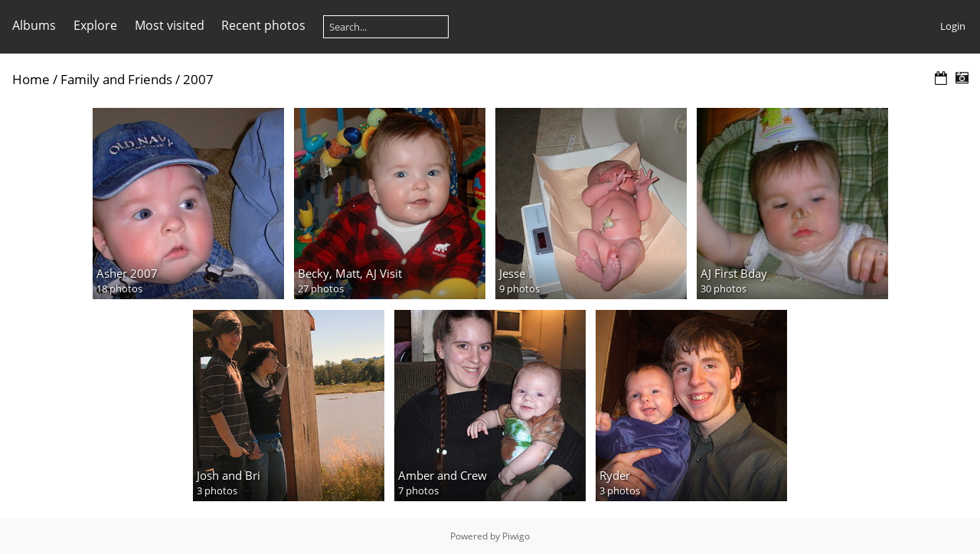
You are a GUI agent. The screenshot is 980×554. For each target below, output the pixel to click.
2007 (198, 79)
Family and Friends (116, 79)
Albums (34, 25)
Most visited (170, 25)
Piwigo (516, 536)
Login (953, 26)
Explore (95, 25)
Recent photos (263, 25)
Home (31, 79)
